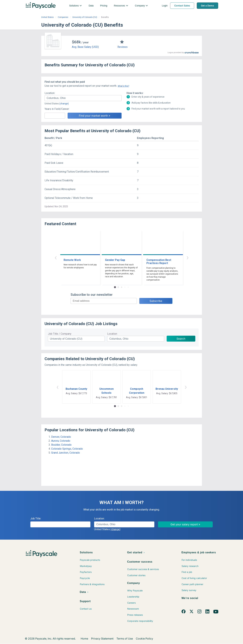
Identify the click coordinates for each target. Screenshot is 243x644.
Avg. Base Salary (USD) (85, 47)
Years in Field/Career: (57, 109)
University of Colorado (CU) (85, 17)
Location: (50, 93)
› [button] (188, 257)
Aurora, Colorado (61, 441)
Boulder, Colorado (61, 445)
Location (112, 334)
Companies (63, 17)
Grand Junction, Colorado (66, 453)
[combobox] (83, 98)
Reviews (122, 47)
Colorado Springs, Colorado (67, 449)
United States (47, 17)
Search (181, 339)
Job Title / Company (60, 334)
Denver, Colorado (61, 437)
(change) (64, 104)
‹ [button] (56, 257)
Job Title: (36, 519)
